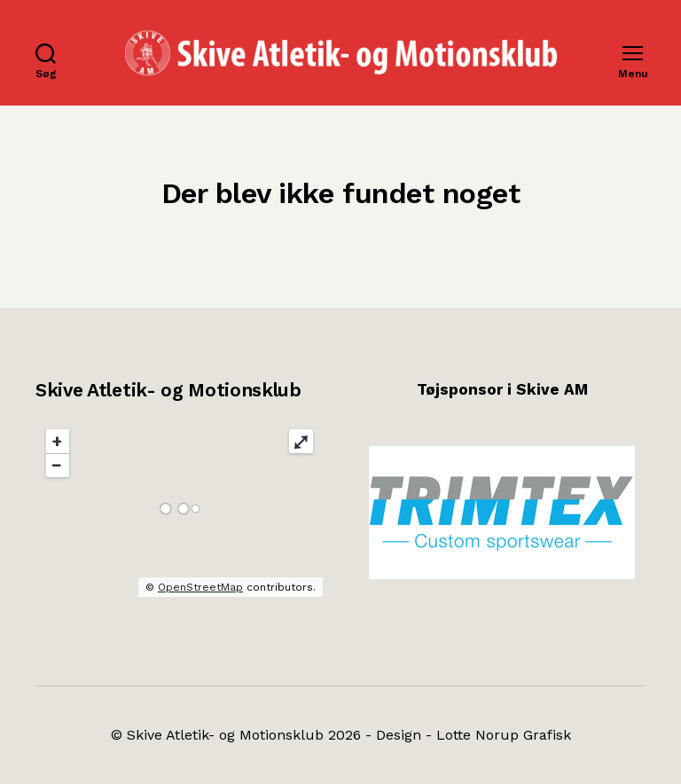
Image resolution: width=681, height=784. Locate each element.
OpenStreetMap (200, 587)
